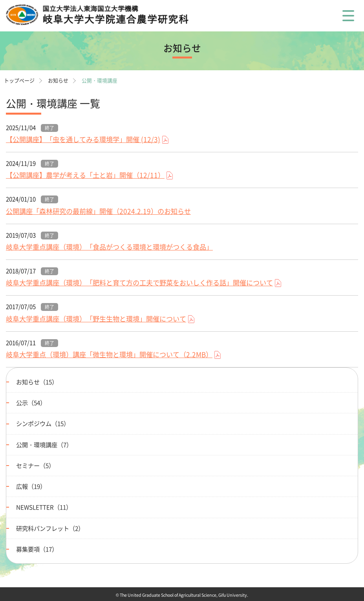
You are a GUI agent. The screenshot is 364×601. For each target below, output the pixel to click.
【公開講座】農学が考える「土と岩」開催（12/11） (85, 175)
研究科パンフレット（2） (50, 528)
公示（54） (31, 403)
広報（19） (31, 486)
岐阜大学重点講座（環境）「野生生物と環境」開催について (96, 319)
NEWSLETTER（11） (44, 507)
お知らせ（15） (37, 382)
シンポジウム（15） (43, 423)
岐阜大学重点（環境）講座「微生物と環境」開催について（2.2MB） (109, 354)
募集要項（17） (37, 549)
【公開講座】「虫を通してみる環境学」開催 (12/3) (83, 139)
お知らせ (58, 80)
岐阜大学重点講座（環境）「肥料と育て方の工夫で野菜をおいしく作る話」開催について (139, 283)
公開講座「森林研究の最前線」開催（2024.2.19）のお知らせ (98, 211)
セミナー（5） (35, 465)
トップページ (19, 80)
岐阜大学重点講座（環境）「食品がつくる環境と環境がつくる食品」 (109, 247)
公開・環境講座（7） (44, 445)
